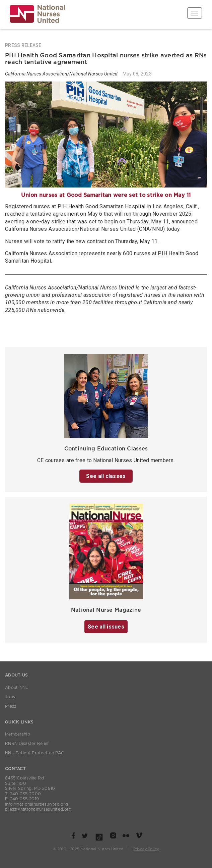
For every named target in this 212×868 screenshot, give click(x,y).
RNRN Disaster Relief (27, 744)
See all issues (106, 627)
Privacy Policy (146, 849)
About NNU (17, 688)
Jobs (10, 697)
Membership (18, 734)
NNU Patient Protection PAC (34, 753)
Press (11, 706)
